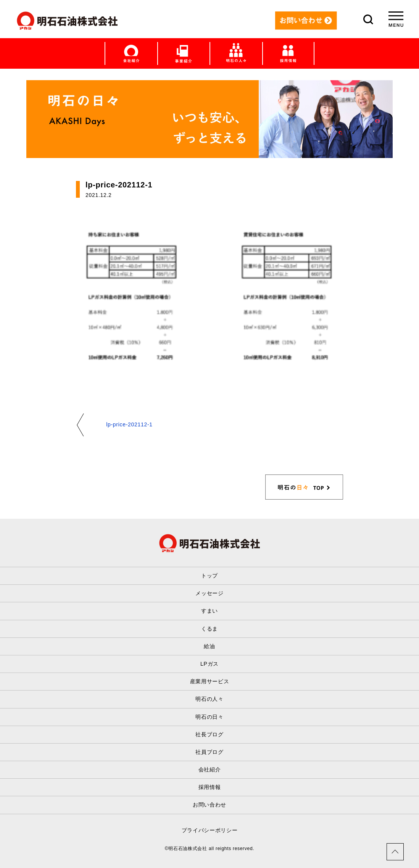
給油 (209, 646)
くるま (209, 629)
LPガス (209, 664)
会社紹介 (210, 770)
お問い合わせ (209, 805)
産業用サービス (210, 681)
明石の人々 (209, 699)
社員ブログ (209, 752)
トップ (209, 576)
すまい (209, 611)
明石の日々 (209, 717)
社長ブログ (209, 734)
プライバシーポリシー (210, 830)
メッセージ (209, 593)
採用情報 (210, 787)
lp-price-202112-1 (129, 424)
